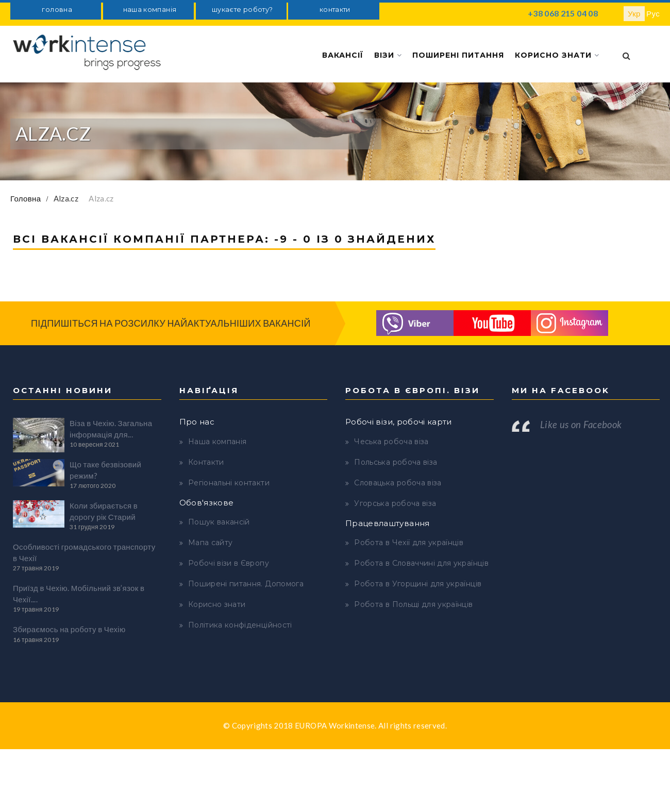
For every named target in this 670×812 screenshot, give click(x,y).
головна (57, 10)
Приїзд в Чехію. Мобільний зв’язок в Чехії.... (79, 593)
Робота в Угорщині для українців (418, 584)
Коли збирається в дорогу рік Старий (104, 511)
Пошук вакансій (219, 522)
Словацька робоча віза (398, 483)
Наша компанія (217, 442)
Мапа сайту (211, 543)
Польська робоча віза (396, 462)
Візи (388, 55)
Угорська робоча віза (395, 503)
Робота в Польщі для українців (413, 604)
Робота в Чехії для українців (409, 543)
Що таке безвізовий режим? (105, 470)
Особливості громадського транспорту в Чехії (84, 552)
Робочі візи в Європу (229, 563)
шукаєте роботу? (242, 10)
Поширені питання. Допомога (246, 584)
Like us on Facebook (581, 425)
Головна (26, 198)
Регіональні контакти (229, 483)
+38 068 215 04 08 (563, 13)
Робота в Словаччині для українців (421, 563)
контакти (335, 10)
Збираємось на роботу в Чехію (69, 629)
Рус (653, 13)
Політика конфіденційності (240, 625)
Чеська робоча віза (391, 442)
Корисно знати (557, 55)
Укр (634, 13)
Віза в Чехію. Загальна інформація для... (111, 428)
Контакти (206, 462)
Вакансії (343, 55)
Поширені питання (458, 55)
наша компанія (150, 10)
